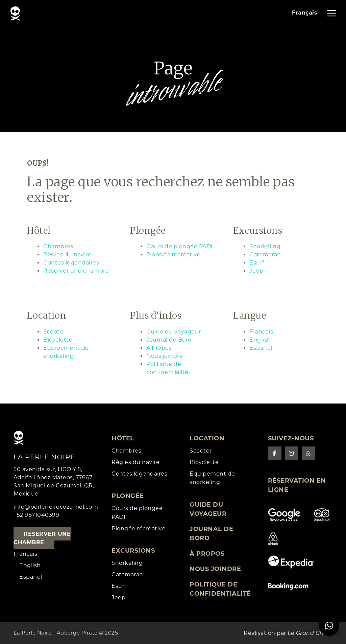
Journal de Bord (169, 340)
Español (261, 348)
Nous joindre (165, 356)
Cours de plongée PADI (180, 246)
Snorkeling (265, 246)
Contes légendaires (71, 263)
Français (261, 332)
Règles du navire (67, 255)
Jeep (256, 271)
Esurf (257, 263)
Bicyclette (58, 340)
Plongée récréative (173, 255)
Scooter (54, 332)
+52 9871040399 (36, 515)
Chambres (58, 246)
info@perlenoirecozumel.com (56, 507)
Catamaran (265, 255)
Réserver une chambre (76, 271)
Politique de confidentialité (220, 589)
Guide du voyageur (174, 332)
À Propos (159, 348)
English (260, 340)
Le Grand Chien (310, 633)
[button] (329, 626)
